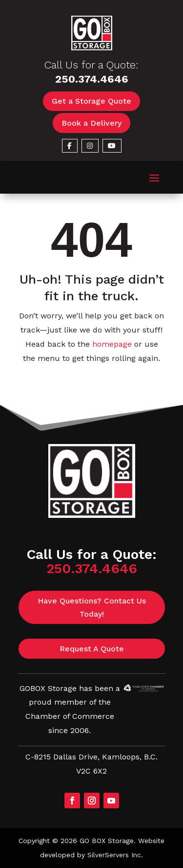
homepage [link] (112, 344)
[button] (154, 178)
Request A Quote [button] (92, 649)
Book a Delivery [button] (91, 123)
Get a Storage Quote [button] (91, 101)
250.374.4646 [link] (92, 79)
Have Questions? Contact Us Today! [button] (92, 607)
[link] (92, 48)
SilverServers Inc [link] (114, 855)
